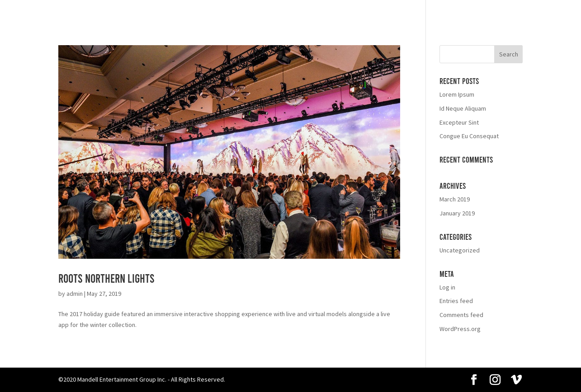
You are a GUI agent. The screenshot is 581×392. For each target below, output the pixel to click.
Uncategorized (460, 250)
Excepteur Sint (459, 122)
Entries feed (456, 301)
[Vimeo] (516, 380)
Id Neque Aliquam (463, 108)
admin (75, 294)
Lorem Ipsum (457, 94)
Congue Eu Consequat (469, 136)
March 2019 (455, 199)
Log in (447, 287)
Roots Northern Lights (106, 278)
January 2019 (457, 213)
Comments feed (461, 315)
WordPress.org (460, 329)
